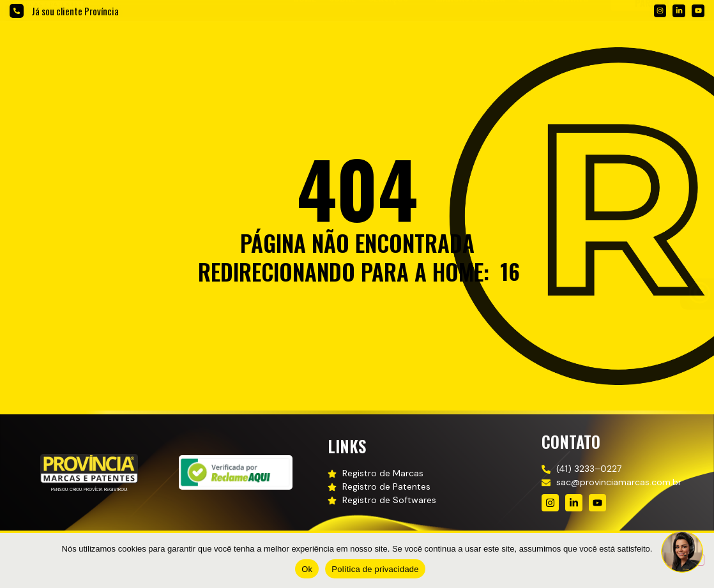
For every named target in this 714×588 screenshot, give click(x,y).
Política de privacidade (375, 569)
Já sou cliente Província (75, 11)
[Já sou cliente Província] (17, 11)
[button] (396, 45)
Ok (307, 569)
